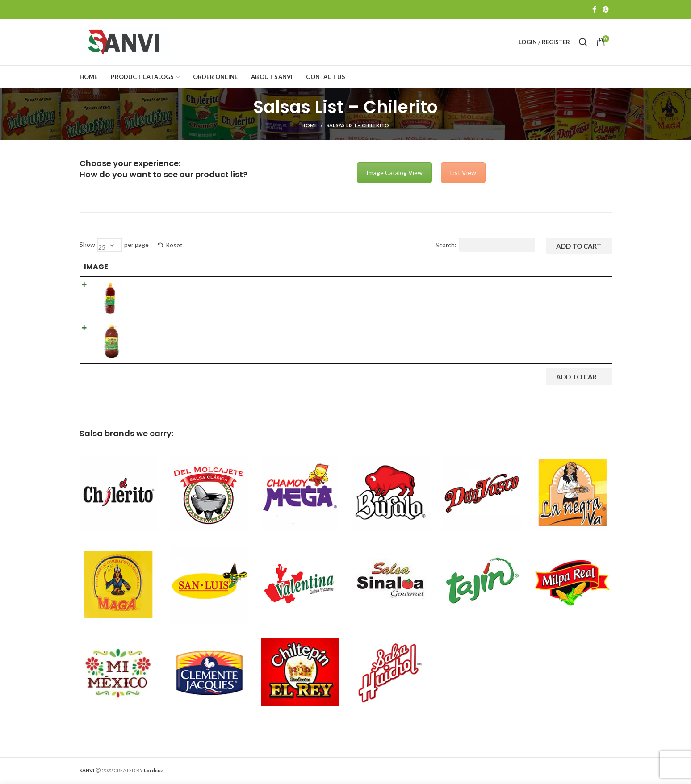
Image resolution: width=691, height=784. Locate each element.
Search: (485, 245)
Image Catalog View (394, 173)
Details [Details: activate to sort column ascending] (279, 267)
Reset (174, 245)
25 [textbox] (102, 247)
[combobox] (110, 245)
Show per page (114, 245)
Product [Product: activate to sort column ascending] (150, 267)
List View (463, 173)
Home (309, 125)
